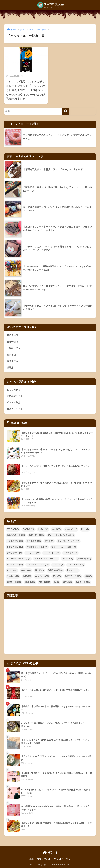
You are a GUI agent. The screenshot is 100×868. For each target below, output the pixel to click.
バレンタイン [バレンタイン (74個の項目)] (52, 553)
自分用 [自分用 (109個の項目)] (44, 582)
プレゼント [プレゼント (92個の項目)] (84, 559)
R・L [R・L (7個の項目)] (85, 529)
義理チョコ (12, 342)
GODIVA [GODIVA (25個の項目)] (29, 529)
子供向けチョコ (15, 348)
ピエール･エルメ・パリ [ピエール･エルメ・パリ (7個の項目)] (19, 559)
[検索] (66, 111)
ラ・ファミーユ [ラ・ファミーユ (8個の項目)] (76, 564)
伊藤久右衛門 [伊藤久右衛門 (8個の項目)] (55, 570)
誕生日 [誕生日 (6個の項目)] (67, 582)
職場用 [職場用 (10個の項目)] (30, 582)
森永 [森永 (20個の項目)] (57, 576)
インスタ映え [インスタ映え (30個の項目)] (15, 541)
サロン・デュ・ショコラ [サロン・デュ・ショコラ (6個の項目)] (64, 547)
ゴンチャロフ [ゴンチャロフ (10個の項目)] (15, 547)
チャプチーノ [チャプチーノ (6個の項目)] (14, 553)
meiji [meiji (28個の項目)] (56, 529)
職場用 (10, 368)
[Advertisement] (50, 627)
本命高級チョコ (15, 396)
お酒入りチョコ (15, 409)
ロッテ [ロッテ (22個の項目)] (26, 570)
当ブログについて (64, 859)
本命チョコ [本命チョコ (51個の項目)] (42, 576)
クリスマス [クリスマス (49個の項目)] (34, 541)
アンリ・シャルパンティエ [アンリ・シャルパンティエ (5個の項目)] (61, 535)
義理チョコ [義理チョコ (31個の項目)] (14, 582)
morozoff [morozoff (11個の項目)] (71, 529)
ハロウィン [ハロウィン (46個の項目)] (33, 553)
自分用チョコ (14, 361)
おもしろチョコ (15, 390)
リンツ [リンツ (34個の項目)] (12, 570)
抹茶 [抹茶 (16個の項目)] (27, 576)
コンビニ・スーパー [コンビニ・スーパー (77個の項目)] (69, 541)
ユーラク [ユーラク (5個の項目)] (58, 564)
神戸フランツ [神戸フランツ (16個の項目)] (73, 576)
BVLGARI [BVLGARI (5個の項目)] (13, 529)
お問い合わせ (44, 859)
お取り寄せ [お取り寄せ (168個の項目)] (36, 535)
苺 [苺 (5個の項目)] (56, 582)
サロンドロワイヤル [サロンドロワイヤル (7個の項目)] (37, 547)
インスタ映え (14, 402)
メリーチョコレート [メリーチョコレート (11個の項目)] (38, 564)
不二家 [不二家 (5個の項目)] (39, 570)
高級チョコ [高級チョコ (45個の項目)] (83, 582)
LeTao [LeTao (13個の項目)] (43, 529)
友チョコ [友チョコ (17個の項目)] (73, 570)
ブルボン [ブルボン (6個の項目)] (67, 559)
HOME (50, 852)
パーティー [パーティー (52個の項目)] (71, 553)
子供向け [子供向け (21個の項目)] (13, 576)
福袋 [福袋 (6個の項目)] (88, 576)
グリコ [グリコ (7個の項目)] (49, 541)
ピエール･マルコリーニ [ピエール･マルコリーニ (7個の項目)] (46, 559)
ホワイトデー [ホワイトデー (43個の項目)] (15, 564)
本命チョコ (12, 335)
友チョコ (11, 355)
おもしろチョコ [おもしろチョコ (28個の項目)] (16, 535)
